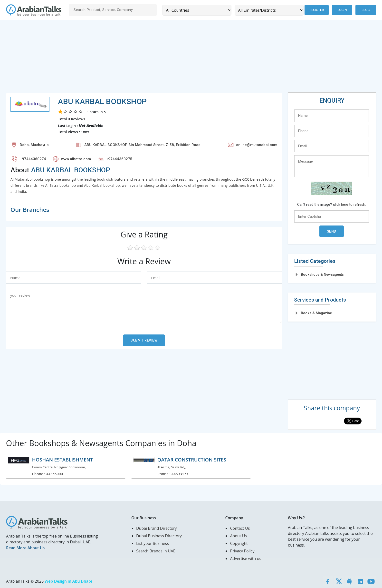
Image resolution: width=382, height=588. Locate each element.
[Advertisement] (152, 58)
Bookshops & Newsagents (322, 274)
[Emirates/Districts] (269, 10)
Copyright (239, 543)
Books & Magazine (316, 313)
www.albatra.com (76, 159)
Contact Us (240, 528)
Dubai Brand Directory (157, 528)
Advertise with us (245, 559)
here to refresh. (353, 205)
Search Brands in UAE (156, 551)
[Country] (197, 10)
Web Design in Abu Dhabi (68, 581)
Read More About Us (25, 548)
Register (317, 10)
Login (342, 10)
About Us (238, 536)
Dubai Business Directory (159, 536)
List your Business (153, 543)
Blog (366, 10)
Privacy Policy (242, 551)
